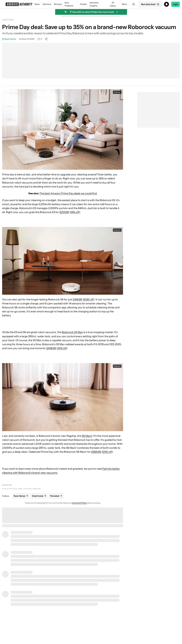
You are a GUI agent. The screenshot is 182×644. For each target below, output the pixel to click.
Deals (20, 489)
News (37, 4)
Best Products (69, 4)
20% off (62, 348)
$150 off (107, 452)
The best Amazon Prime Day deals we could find (68, 193)
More (124, 4)
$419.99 (77, 300)
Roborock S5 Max (72, 332)
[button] (91, 4)
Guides (83, 4)
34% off (75, 212)
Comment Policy (79, 503)
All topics (113, 4)
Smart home (8, 20)
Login (175, 4)
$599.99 (96, 452)
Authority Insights (94, 4)
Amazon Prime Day (10, 489)
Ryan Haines (10, 39)
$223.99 (64, 212)
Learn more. (116, 16)
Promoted (7, 485)
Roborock (37, 489)
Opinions (47, 4)
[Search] (134, 4)
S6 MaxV (87, 436)
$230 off (88, 300)
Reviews (58, 4)
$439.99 (51, 348)
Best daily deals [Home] (150, 4)
